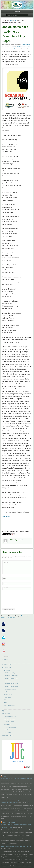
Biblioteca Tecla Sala (11, 689)
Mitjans (4, 711)
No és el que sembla (9, 722)
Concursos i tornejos (7, 662)
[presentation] (10, 600)
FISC (4, 776)
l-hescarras (25, 48)
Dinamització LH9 (6, 668)
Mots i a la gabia (6, 714)
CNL (15, 20)
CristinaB (20, 540)
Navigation (17, 12)
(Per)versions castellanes (10, 716)
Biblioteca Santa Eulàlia (12, 686)
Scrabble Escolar (6, 733)
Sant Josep (8, 697)
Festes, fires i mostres (9, 705)
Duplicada (19, 48)
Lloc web (6, 589)
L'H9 (29, 48)
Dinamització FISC (7, 665)
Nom (6, 579)
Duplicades (5, 708)
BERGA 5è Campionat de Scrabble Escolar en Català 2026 (17, 846)
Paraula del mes (8, 724)
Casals (5, 692)
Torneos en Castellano (8, 735)
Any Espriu (19, 46)
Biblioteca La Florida (11, 681)
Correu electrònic (6, 585)
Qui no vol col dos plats (10, 727)
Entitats (5, 703)
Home (11, 20)
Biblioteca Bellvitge (10, 673)
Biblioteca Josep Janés (11, 678)
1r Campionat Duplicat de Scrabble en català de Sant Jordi (17, 778)
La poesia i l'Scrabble (9, 719)
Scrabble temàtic (8, 730)
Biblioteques (7, 670)
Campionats (5, 659)
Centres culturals (8, 694)
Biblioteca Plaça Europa (12, 684)
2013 (14, 46)
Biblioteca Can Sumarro (12, 676)
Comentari (6, 562)
